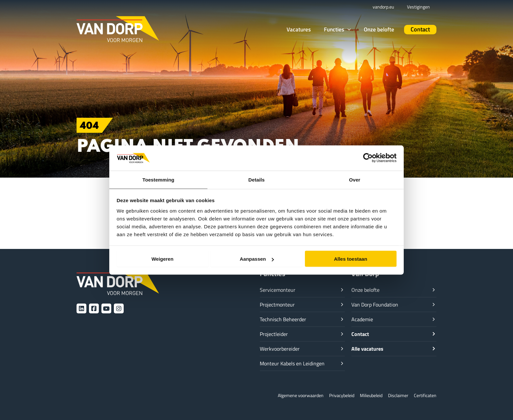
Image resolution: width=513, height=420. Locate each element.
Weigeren (162, 259)
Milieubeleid (367, 395)
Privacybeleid (335, 395)
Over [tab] (355, 179)
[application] (357, 29)
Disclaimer (396, 395)
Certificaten (425, 395)
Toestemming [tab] (158, 179)
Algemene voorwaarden (291, 395)
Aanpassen (257, 259)
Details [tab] (256, 179)
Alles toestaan (351, 259)
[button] (347, 30)
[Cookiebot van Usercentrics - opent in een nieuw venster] (368, 158)
